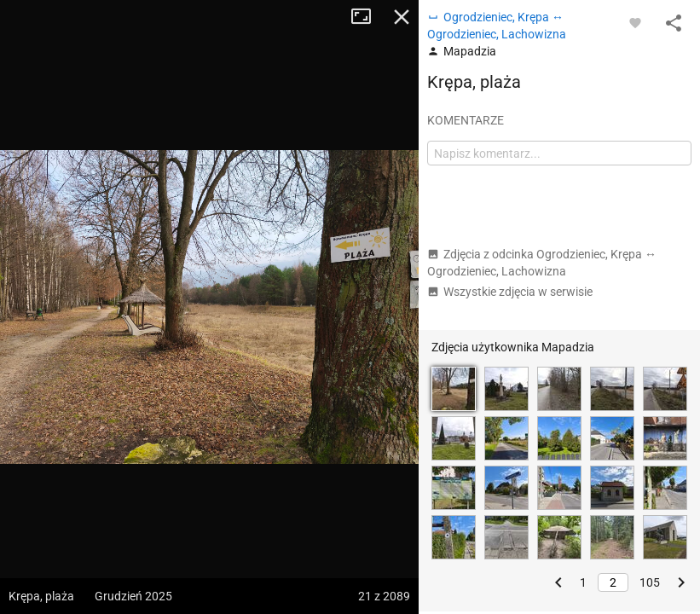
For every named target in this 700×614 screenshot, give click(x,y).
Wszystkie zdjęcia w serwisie (510, 292)
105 (650, 582)
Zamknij (402, 17)
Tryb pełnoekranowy (367, 17)
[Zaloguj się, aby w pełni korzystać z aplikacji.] (635, 22)
